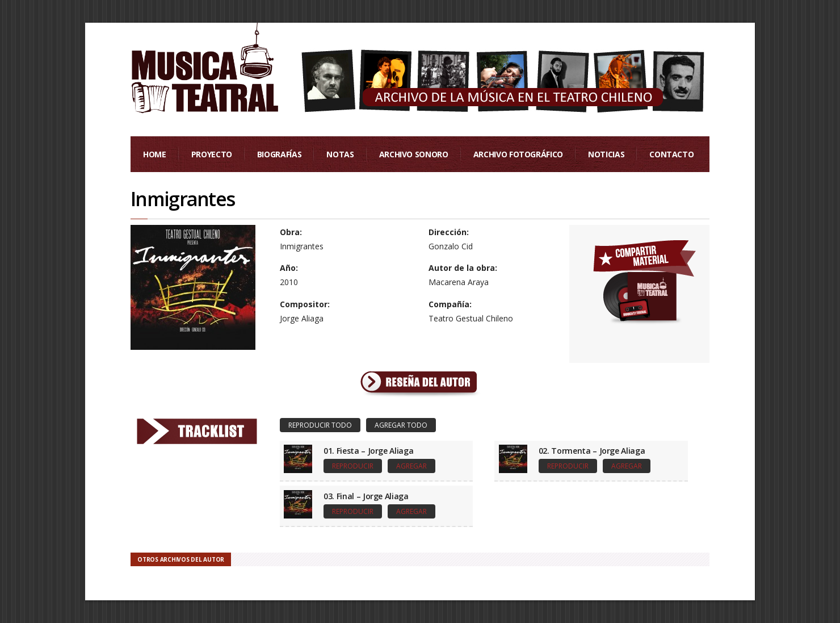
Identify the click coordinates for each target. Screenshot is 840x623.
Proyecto (212, 154)
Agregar (411, 466)
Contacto (671, 154)
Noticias (606, 154)
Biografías (280, 154)
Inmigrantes (182, 199)
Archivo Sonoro (414, 154)
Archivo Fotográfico (518, 154)
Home (155, 154)
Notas (340, 154)
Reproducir (353, 466)
